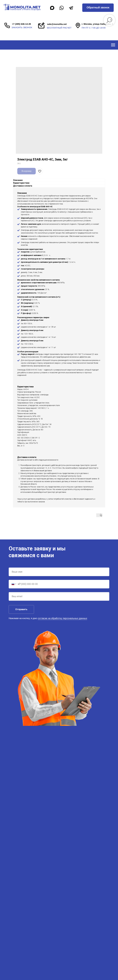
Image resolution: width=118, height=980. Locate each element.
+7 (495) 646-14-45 (21, 24)
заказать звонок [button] (22, 27)
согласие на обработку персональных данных (62, 618)
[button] (98, 8)
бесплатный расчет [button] (59, 28)
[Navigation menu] (113, 45)
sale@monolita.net (57, 24)
